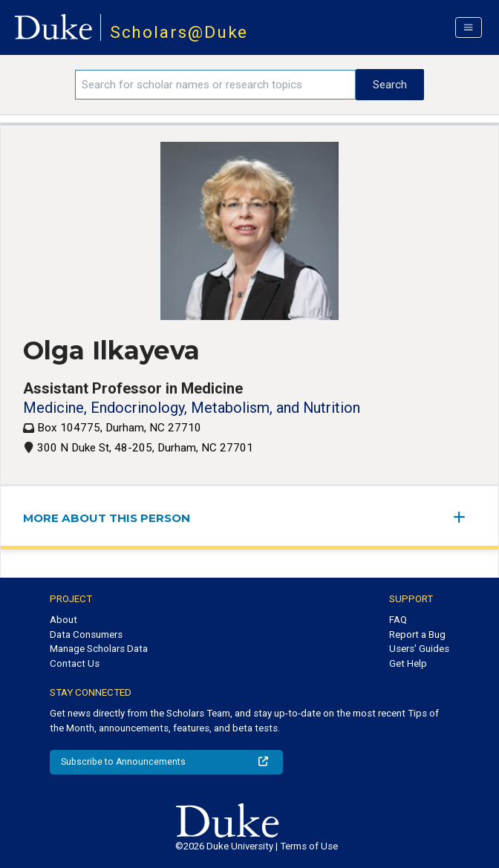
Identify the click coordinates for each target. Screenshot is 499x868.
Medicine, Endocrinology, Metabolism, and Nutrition (192, 408)
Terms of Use (309, 846)
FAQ (398, 620)
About (63, 620)
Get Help (408, 663)
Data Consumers (86, 634)
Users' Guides (419, 649)
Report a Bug (417, 634)
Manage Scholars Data (99, 649)
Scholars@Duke (179, 32)
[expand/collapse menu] (465, 517)
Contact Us (75, 663)
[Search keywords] (215, 85)
